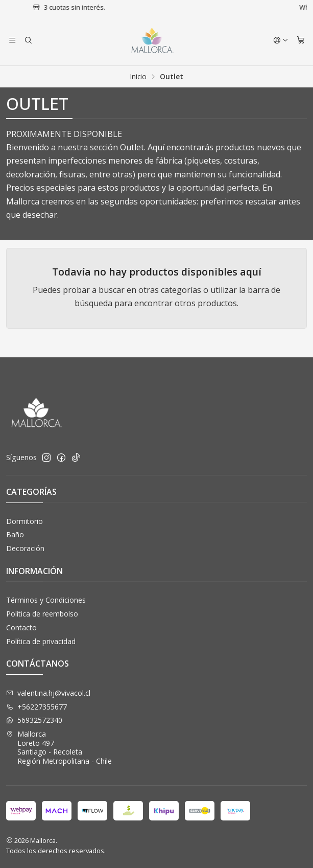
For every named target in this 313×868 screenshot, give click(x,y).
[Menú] (12, 40)
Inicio (138, 77)
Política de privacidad (41, 641)
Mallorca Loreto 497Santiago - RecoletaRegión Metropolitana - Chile (59, 747)
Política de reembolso (42, 614)
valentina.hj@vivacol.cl (48, 693)
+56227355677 (37, 707)
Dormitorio (25, 521)
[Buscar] (28, 40)
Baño (15, 534)
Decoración (25, 548)
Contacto (21, 627)
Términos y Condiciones (46, 600)
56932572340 (34, 720)
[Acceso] (281, 40)
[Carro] (301, 40)
